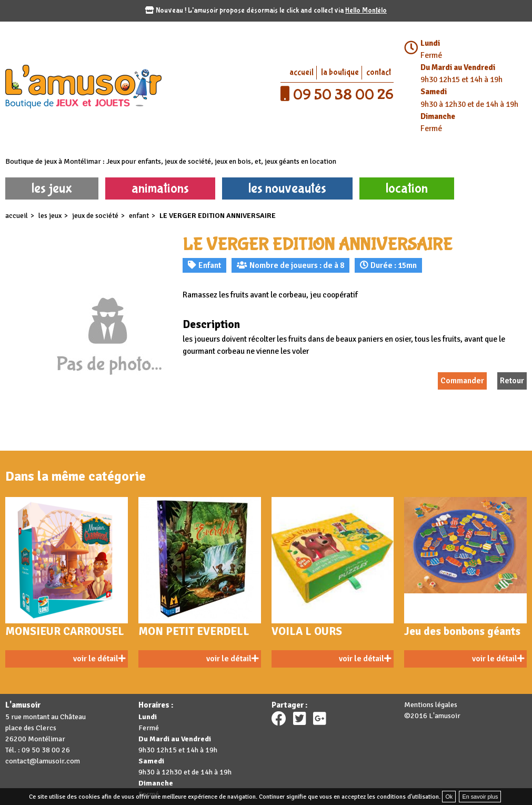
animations (160, 188)
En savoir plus (480, 797)
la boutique (340, 72)
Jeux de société (95, 216)
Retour (512, 381)
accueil (302, 72)
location (407, 188)
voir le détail (99, 659)
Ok (449, 797)
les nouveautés (287, 188)
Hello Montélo (366, 11)
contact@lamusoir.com (43, 761)
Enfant (139, 216)
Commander (462, 381)
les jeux (52, 188)
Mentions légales (431, 705)
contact (379, 72)
